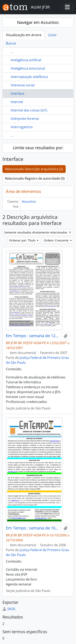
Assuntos (29, 201)
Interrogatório (22, 127)
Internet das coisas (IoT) (29, 110)
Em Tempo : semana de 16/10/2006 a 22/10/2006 (33, 528)
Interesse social (23, 85)
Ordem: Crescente (57, 240)
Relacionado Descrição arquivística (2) (34, 169)
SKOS (9, 609)
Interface (18, 93)
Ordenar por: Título (23, 240)
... (12, 52)
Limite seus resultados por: (38, 148)
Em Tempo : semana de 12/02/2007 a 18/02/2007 (33, 336)
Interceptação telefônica (29, 77)
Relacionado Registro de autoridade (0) (35, 178)
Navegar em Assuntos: (38, 22)
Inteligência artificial (26, 60)
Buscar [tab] (11, 43)
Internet (17, 102)
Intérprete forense (25, 119)
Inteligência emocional (28, 68)
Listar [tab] (52, 35)
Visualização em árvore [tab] (24, 35)
